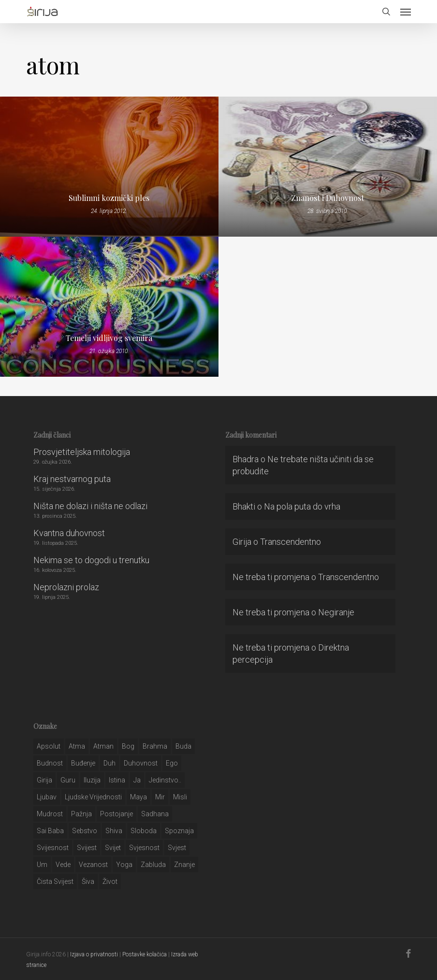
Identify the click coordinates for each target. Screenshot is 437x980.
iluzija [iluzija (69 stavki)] (92, 780)
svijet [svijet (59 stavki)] (113, 848)
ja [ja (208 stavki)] (137, 780)
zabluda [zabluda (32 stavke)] (153, 865)
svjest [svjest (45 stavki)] (177, 848)
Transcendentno (291, 542)
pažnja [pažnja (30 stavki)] (81, 814)
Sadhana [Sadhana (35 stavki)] (155, 814)
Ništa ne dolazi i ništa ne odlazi (90, 506)
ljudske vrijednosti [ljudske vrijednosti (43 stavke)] (93, 797)
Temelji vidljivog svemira (109, 338)
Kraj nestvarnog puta (72, 479)
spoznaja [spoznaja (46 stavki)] (179, 831)
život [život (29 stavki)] (110, 881)
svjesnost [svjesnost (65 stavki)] (144, 848)
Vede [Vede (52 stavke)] (63, 865)
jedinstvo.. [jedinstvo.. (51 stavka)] (165, 780)
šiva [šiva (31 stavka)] (88, 881)
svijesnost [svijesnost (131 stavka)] (53, 848)
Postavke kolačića (145, 954)
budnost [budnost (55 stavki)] (50, 763)
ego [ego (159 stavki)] (172, 763)
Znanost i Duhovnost (328, 198)
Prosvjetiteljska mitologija (82, 452)
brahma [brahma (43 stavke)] (155, 746)
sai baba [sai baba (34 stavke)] (50, 831)
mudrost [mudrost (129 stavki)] (50, 814)
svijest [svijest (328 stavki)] (87, 848)
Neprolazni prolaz (66, 587)
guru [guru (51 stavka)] (68, 780)
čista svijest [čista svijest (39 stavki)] (55, 881)
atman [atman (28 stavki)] (103, 746)
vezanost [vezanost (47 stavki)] (93, 865)
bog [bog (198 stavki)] (128, 746)
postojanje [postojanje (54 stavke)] (117, 814)
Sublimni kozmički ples (109, 198)
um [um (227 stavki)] (42, 865)
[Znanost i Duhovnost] (328, 167)
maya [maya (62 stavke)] (138, 797)
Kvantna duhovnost (69, 533)
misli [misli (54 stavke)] (180, 797)
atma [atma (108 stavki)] (77, 746)
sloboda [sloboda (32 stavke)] (144, 831)
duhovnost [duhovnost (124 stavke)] (141, 763)
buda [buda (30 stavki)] (183, 746)
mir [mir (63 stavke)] (160, 797)
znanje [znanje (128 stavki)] (184, 865)
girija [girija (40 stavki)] (44, 780)
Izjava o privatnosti (94, 954)
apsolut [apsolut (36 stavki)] (49, 746)
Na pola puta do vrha (302, 506)
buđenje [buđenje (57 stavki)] (83, 763)
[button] (406, 12)
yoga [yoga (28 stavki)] (124, 865)
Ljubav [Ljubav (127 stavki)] (47, 797)
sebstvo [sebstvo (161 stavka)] (85, 831)
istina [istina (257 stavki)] (117, 780)
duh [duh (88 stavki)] (109, 763)
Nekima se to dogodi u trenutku (91, 560)
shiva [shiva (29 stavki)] (114, 831)
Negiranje (336, 612)
